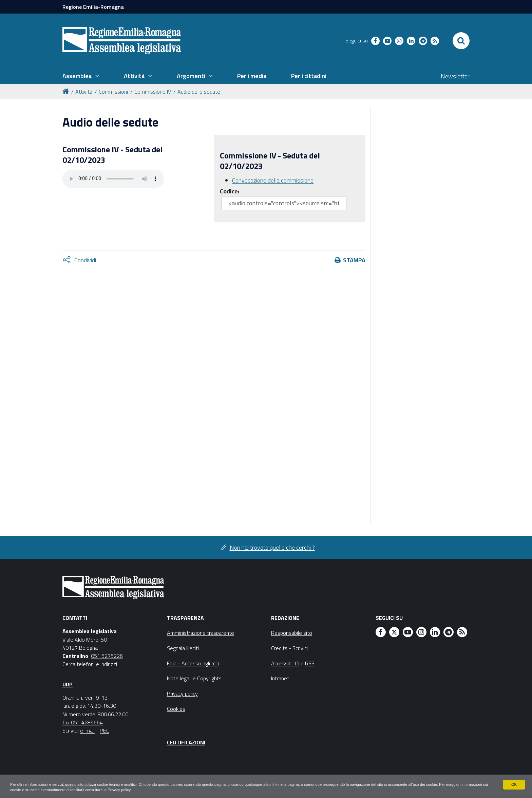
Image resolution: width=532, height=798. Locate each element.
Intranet (280, 678)
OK (514, 784)
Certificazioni (186, 742)
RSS (310, 663)
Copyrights (209, 678)
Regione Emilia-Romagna (93, 7)
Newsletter (455, 76)
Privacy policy (174, 790)
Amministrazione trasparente (201, 633)
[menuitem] (81, 76)
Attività (84, 92)
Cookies (176, 709)
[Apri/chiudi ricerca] (461, 41)
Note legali (179, 678)
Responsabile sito (292, 633)
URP (68, 684)
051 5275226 (107, 656)
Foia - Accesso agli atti (193, 663)
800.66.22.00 (113, 714)
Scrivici (300, 648)
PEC (104, 730)
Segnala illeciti (183, 648)
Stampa (354, 260)
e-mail (87, 730)
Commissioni (113, 92)
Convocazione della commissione (273, 180)
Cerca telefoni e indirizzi (90, 664)
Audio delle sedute (199, 92)
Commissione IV (153, 92)
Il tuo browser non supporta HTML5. (113, 179)
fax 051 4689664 (83, 722)
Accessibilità (285, 663)
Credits (279, 648)
